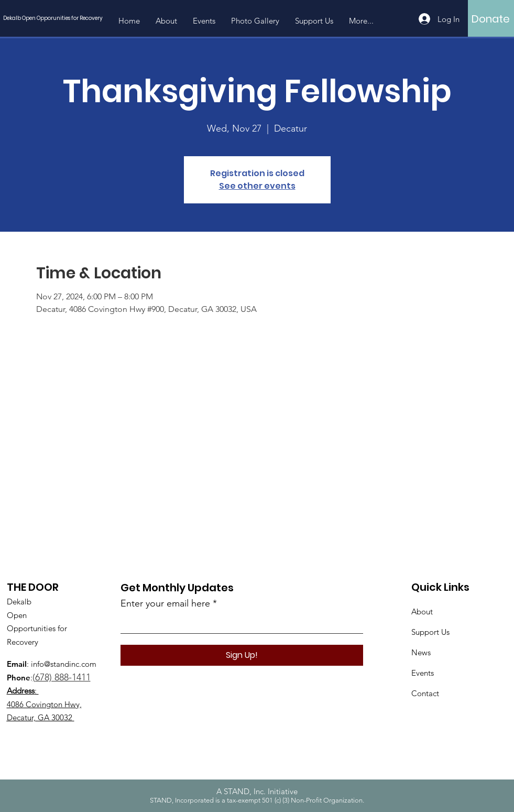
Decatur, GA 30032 (40, 717)
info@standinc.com (64, 664)
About (422, 611)
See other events (257, 186)
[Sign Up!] (242, 655)
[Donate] (491, 19)
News (421, 652)
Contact (425, 693)
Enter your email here (165, 603)
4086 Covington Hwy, (44, 704)
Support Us (430, 632)
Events (423, 673)
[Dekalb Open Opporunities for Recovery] (56, 18)
